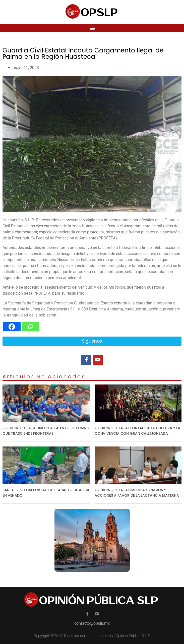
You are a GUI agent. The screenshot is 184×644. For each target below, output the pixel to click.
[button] (92, 28)
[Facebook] (12, 327)
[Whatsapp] (30, 327)
